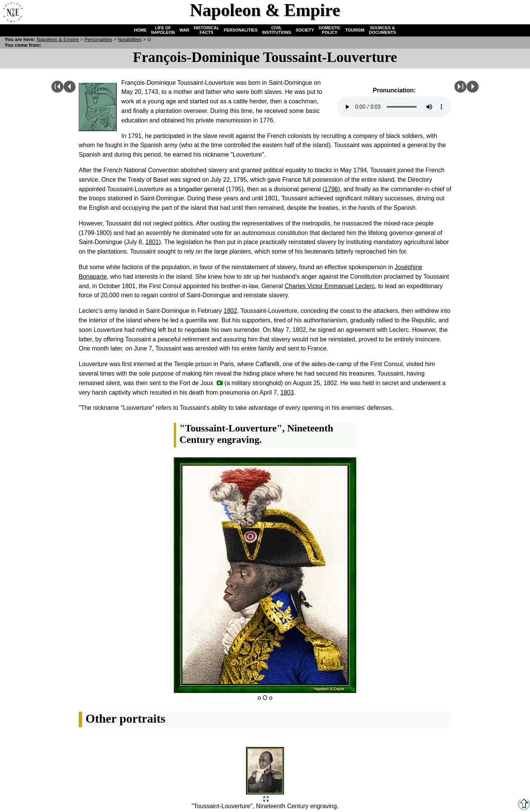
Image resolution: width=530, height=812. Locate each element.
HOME (140, 30)
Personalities (98, 39)
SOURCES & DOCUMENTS (383, 30)
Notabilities (130, 39)
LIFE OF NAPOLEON (163, 30)
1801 (152, 242)
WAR (184, 30)
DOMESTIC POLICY (330, 30)
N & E (58, 39)
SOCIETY (305, 30)
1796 (331, 189)
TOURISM (355, 30)
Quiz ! (471, 12)
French (517, 12)
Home (12, 12)
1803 (287, 393)
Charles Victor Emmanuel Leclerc (330, 286)
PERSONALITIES (241, 30)
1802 (230, 311)
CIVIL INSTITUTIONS (276, 30)
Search (494, 12)
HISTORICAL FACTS (207, 30)
